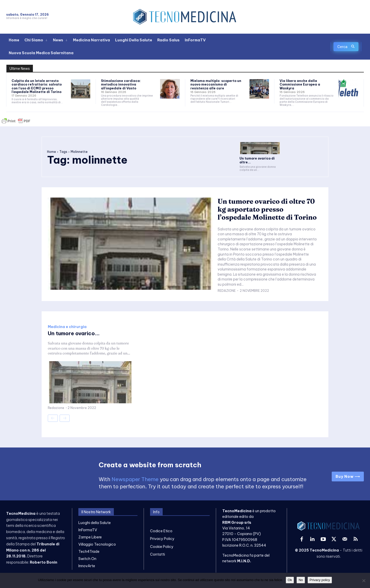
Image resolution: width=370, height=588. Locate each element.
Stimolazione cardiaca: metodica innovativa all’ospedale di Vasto (121, 85)
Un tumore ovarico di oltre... (257, 160)
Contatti (158, 554)
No (301, 580)
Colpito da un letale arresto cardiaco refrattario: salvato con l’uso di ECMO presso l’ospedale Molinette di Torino (37, 86)
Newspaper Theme (135, 479)
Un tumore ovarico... (74, 333)
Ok (290, 580)
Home (52, 152)
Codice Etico (161, 531)
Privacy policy (320, 580)
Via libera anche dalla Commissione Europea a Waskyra (300, 85)
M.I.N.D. (244, 561)
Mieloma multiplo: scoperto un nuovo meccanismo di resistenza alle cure (216, 85)
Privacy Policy (162, 539)
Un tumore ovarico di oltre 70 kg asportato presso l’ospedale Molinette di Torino (267, 209)
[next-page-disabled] (65, 418)
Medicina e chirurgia (67, 327)
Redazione (227, 291)
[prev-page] (53, 418)
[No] (364, 581)
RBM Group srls (237, 522)
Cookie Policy (162, 547)
